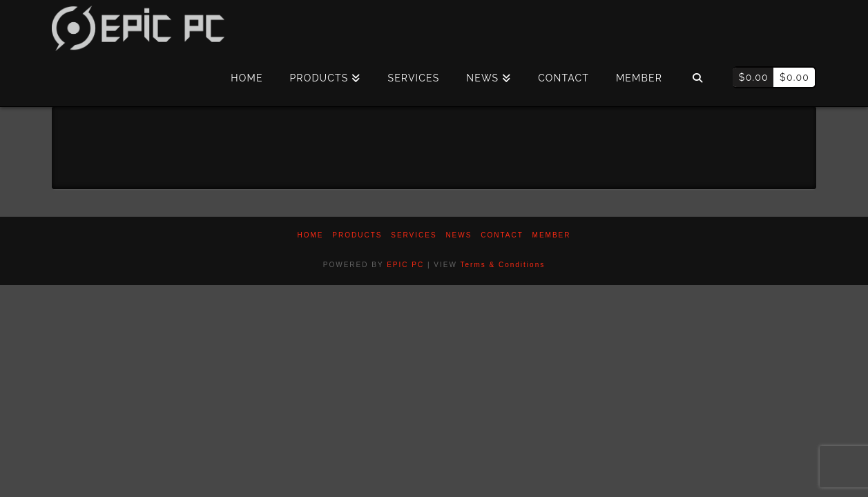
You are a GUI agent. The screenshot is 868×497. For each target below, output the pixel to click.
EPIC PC (405, 265)
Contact (502, 235)
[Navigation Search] (697, 79)
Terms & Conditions (503, 265)
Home (311, 235)
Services (414, 235)
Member (552, 235)
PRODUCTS (357, 235)
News (459, 235)
